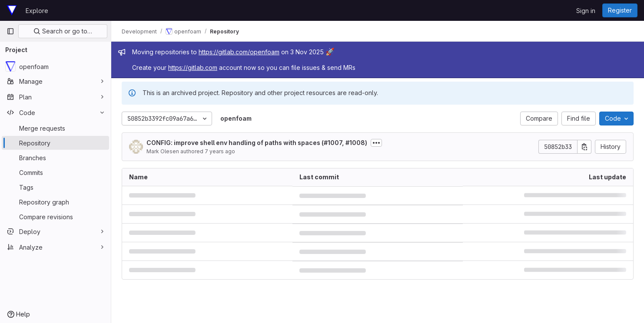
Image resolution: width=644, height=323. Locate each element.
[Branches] (55, 158)
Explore (37, 11)
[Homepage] (12, 10)
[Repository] (55, 143)
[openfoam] (55, 66)
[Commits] (55, 172)
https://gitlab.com (193, 68)
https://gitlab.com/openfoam (239, 52)
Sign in (586, 11)
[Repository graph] (55, 202)
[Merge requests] (55, 128)
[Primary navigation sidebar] (10, 31)
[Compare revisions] (55, 217)
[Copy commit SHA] (584, 147)
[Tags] (55, 187)
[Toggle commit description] (376, 143)
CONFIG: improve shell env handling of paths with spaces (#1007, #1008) (257, 143)
